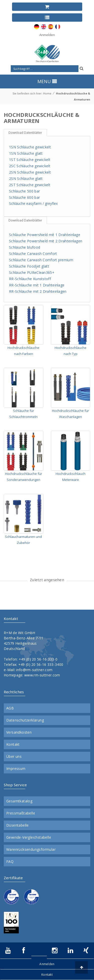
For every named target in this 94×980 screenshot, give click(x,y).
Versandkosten (19, 732)
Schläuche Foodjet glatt (29, 266)
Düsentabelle (18, 825)
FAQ (10, 862)
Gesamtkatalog (19, 801)
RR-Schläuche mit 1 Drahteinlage (37, 285)
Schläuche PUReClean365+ (32, 272)
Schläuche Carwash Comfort (33, 254)
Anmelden (47, 35)
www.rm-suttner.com (42, 675)
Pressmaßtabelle (21, 813)
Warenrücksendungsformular (31, 850)
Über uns (14, 757)
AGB (10, 708)
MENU (47, 81)
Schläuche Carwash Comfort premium (41, 260)
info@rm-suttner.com (34, 670)
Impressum (16, 769)
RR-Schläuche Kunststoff (30, 279)
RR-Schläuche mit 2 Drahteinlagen (38, 291)
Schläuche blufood (25, 247)
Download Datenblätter (25, 133)
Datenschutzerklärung (25, 720)
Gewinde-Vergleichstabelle (29, 837)
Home (47, 93)
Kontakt (13, 744)
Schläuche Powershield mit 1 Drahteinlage (45, 235)
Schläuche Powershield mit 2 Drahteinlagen (46, 241)
